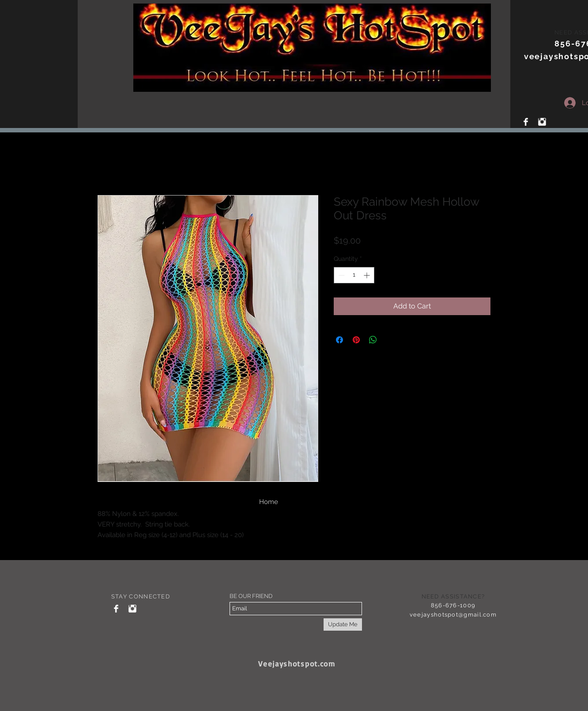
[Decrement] (341, 275)
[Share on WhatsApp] (373, 340)
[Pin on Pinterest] (356, 340)
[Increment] (367, 275)
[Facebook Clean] (526, 122)
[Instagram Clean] (542, 122)
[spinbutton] (354, 275)
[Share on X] (390, 340)
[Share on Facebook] (339, 340)
